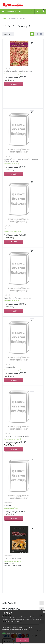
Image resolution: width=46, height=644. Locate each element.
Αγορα (15, 84)
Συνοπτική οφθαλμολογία (13, 558)
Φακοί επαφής (9, 229)
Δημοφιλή (8, 34)
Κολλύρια (8, 505)
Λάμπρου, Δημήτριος (11, 508)
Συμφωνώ (23, 640)
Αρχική (5, 18)
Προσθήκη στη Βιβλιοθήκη (32, 43)
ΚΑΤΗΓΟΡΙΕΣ (11, 11)
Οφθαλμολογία (10, 367)
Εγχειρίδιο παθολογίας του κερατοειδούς (18, 298)
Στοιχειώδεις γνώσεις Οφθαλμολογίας (17, 436)
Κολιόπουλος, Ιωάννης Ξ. (13, 74)
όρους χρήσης (37, 619)
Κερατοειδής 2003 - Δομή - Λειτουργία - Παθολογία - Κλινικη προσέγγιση (22, 160)
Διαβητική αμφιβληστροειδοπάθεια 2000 (18, 71)
